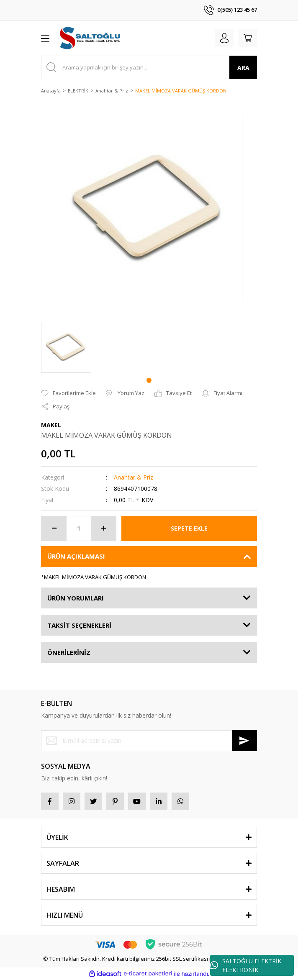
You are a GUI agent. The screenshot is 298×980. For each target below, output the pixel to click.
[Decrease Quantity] (54, 528)
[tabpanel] (66, 347)
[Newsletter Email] (149, 741)
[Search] (149, 67)
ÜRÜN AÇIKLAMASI (76, 556)
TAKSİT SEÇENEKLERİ (79, 625)
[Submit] (244, 741)
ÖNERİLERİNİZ (69, 652)
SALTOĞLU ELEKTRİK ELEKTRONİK (246, 965)
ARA (243, 68)
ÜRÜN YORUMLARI (76, 598)
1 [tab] (149, 380)
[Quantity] (79, 528)
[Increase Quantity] (103, 528)
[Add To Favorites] (68, 393)
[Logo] (91, 38)
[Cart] (248, 38)
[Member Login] (224, 38)
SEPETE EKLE (189, 528)
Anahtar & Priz (134, 477)
